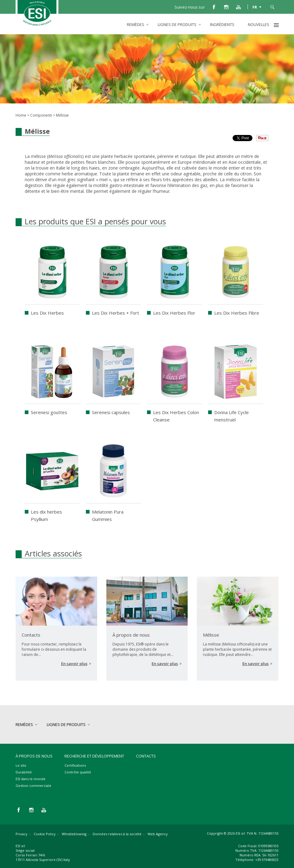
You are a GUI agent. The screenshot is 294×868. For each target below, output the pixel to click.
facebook (214, 7)
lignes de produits (177, 24)
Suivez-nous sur (190, 7)
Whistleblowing (74, 834)
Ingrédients (222, 24)
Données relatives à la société (117, 834)
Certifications (75, 765)
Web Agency (158, 834)
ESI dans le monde (31, 779)
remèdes (136, 24)
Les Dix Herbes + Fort (116, 313)
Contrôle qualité (78, 772)
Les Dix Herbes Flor (174, 313)
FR (255, 7)
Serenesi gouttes (49, 412)
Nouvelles (259, 24)
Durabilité (24, 772)
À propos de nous (34, 756)
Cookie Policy (45, 834)
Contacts (146, 756)
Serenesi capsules (111, 412)
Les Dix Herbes (47, 313)
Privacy (22, 834)
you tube (238, 7)
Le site (21, 765)
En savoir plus (74, 664)
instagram (226, 7)
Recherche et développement (94, 756)
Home (21, 115)
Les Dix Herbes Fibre (237, 313)
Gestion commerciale (33, 786)
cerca (272, 7)
